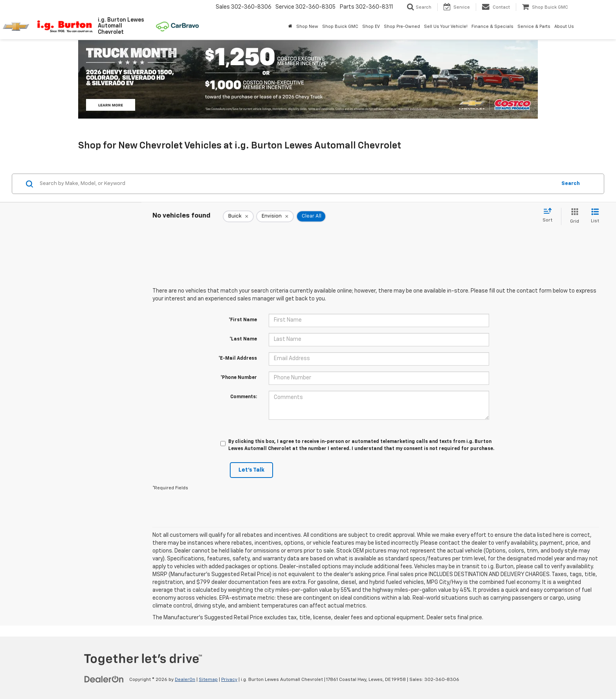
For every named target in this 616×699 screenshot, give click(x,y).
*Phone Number (239, 378)
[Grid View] (573, 216)
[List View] (595, 216)
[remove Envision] (275, 216)
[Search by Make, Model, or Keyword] (297, 184)
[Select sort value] (550, 216)
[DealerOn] (104, 679)
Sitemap (208, 680)
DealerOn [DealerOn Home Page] (185, 680)
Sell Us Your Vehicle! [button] (446, 27)
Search (571, 184)
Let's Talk (251, 470)
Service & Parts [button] (534, 27)
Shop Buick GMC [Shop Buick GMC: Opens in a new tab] (340, 27)
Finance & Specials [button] (492, 27)
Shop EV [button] (371, 27)
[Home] (290, 27)
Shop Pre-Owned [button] (402, 27)
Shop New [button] (307, 27)
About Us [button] (564, 27)
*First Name (243, 320)
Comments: (244, 397)
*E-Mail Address (238, 359)
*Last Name (243, 339)
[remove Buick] (238, 216)
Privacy (229, 680)
